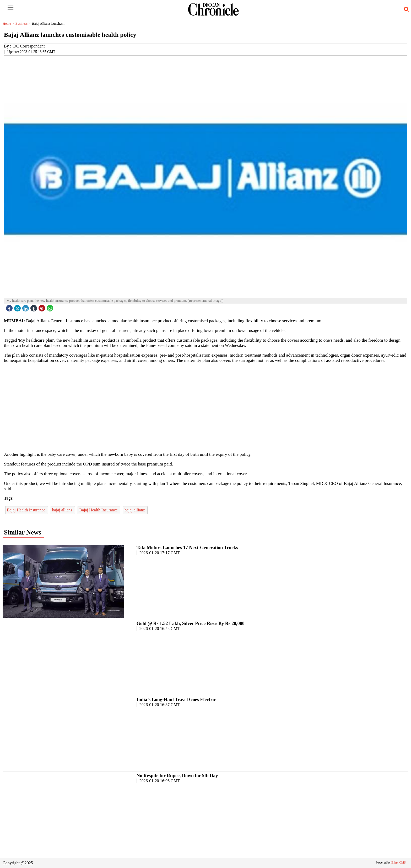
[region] (206, 407)
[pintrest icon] (42, 307)
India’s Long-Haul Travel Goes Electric (176, 700)
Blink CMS (399, 862)
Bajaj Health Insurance (27, 510)
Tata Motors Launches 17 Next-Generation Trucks (187, 548)
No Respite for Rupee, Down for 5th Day (177, 776)
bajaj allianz (63, 510)
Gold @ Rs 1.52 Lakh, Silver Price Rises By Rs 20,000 (191, 623)
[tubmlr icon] (34, 307)
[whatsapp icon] (51, 307)
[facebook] (10, 307)
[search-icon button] (405, 9)
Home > (9, 23)
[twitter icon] (18, 307)
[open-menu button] (10, 8)
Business (24, 23)
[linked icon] (26, 307)
